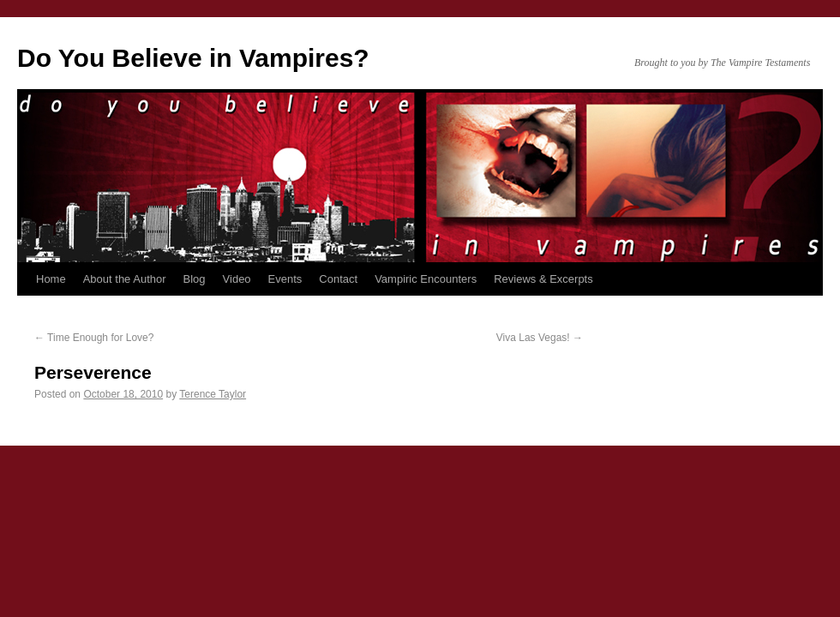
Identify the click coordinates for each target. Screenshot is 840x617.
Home (51, 279)
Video (237, 279)
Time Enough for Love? (94, 338)
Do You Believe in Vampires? (193, 58)
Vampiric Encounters (426, 279)
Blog (195, 279)
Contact (338, 279)
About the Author (125, 279)
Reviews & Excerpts (543, 279)
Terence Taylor (213, 394)
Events (285, 279)
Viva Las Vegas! (540, 338)
